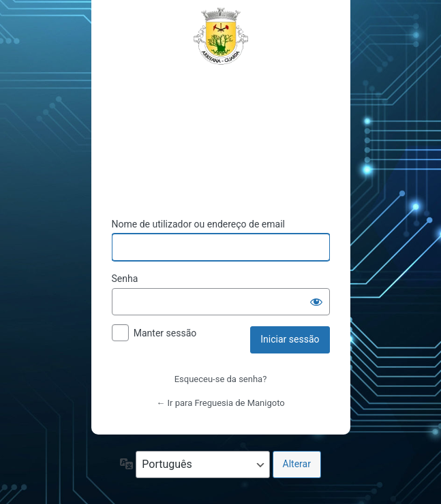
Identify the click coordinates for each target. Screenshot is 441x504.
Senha (125, 279)
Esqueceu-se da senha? (221, 379)
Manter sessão (165, 333)
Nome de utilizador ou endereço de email (199, 224)
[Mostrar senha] (316, 302)
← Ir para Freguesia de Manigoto (220, 403)
